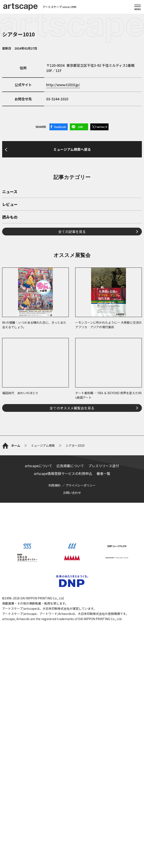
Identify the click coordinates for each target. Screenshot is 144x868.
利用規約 (54, 694)
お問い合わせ (72, 702)
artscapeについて (39, 675)
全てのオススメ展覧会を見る (72, 522)
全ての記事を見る (72, 346)
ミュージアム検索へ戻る (72, 203)
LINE (81, 127)
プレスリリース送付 (104, 675)
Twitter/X (101, 127)
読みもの (10, 331)
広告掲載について (70, 675)
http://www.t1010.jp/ (63, 85)
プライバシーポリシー (81, 694)
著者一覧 (103, 682)
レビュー (10, 319)
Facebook (60, 127)
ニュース (10, 306)
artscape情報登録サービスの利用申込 (63, 682)
